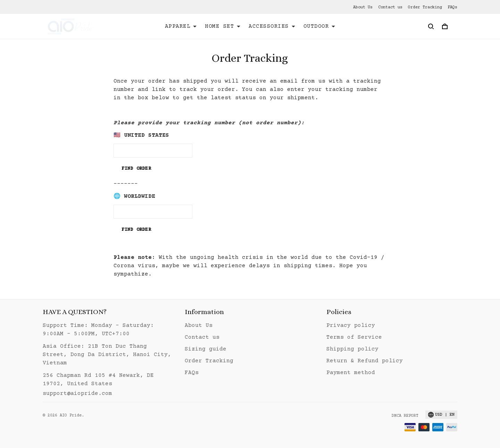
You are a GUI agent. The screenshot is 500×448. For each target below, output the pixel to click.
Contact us (390, 7)
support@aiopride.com (77, 394)
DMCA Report (405, 416)
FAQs (452, 7)
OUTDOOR (319, 26)
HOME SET (223, 26)
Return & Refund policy (365, 361)
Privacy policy (351, 326)
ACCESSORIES (272, 26)
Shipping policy (352, 349)
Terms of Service (354, 337)
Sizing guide (206, 349)
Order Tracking (425, 7)
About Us (363, 7)
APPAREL (181, 26)
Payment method (351, 373)
